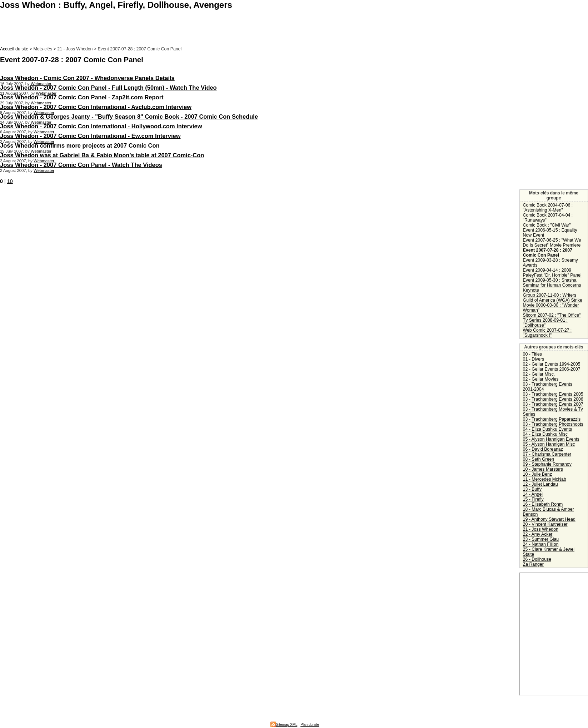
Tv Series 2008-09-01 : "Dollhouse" (545, 323)
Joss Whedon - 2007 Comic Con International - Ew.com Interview (90, 136)
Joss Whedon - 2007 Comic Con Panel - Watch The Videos (81, 165)
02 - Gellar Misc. (539, 374)
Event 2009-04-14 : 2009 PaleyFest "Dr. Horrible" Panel (552, 273)
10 (10, 181)
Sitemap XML (284, 725)
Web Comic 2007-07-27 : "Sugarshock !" (547, 333)
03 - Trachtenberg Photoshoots (553, 424)
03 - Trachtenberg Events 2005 (553, 394)
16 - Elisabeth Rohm (543, 504)
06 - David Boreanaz (543, 449)
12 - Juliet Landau (540, 484)
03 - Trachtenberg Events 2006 (553, 399)
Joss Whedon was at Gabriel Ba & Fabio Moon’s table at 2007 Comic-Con (102, 155)
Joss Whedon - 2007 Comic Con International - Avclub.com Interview (96, 107)
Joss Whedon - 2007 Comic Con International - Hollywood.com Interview (101, 126)
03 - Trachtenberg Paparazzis (552, 419)
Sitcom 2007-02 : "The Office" (552, 315)
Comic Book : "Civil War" (547, 225)
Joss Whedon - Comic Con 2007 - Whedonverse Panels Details (87, 78)
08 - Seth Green (539, 459)
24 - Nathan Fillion (541, 544)
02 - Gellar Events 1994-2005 (552, 364)
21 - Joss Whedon (541, 529)
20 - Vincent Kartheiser (545, 524)
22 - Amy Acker (538, 534)
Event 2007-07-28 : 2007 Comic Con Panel (548, 253)
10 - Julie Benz (537, 474)
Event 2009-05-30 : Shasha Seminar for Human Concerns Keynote (552, 285)
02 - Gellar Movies (541, 379)
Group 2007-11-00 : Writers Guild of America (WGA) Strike (553, 298)
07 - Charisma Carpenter (547, 454)
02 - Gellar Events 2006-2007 (552, 369)
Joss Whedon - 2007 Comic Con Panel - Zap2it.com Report (82, 97)
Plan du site (310, 725)
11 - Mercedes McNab (545, 479)
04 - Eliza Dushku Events (548, 429)
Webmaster (41, 84)
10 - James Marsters (543, 469)
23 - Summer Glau (541, 539)
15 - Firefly (533, 499)
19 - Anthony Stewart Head (549, 519)
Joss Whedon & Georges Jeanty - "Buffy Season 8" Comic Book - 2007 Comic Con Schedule (129, 117)
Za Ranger (533, 564)
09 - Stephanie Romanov (547, 464)
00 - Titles (532, 354)
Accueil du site (14, 49)
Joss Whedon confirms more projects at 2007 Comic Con (80, 145)
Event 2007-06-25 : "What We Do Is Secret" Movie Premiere (552, 243)
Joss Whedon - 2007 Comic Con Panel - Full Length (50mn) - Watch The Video (108, 88)
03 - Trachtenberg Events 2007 (553, 404)
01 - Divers (534, 359)
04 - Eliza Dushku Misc (545, 434)
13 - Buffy (532, 489)
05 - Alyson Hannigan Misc (549, 444)
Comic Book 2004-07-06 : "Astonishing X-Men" (548, 208)
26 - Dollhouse (537, 559)
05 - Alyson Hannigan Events (551, 439)
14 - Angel (533, 494)
